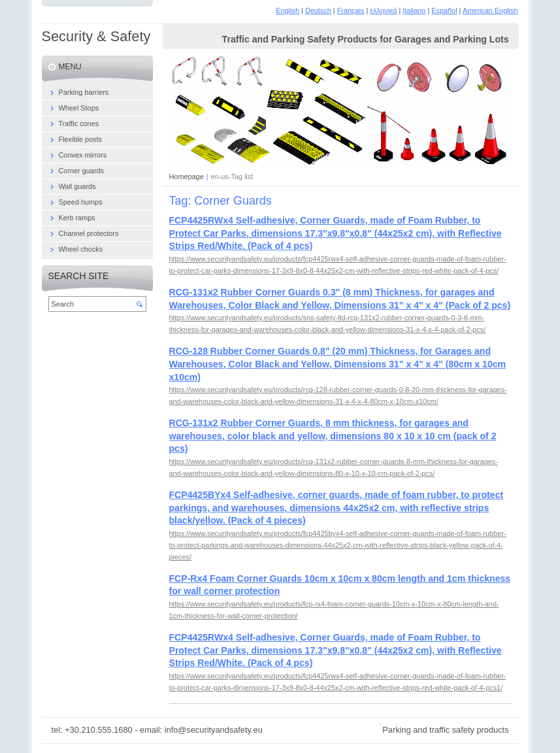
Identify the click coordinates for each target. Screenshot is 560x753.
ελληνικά (383, 10)
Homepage (187, 176)
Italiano (414, 10)
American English (490, 10)
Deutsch (318, 10)
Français (351, 10)
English (288, 10)
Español (444, 10)
